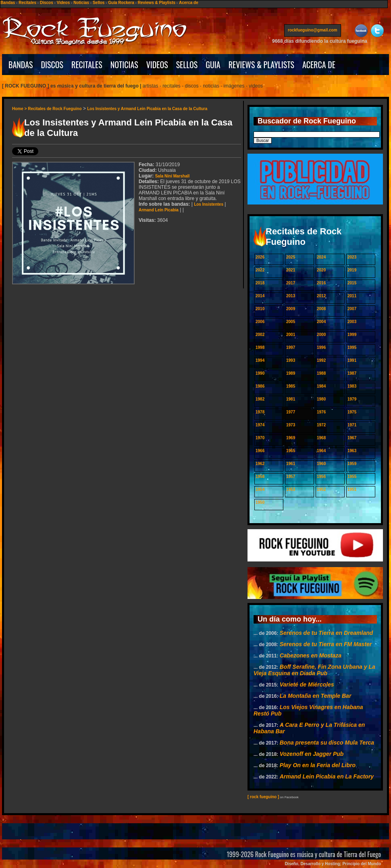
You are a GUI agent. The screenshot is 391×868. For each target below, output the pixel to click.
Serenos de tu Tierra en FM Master (326, 644)
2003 (352, 322)
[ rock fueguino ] (263, 797)
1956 (321, 477)
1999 (352, 335)
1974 (260, 425)
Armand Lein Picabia (159, 210)
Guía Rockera (121, 3)
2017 (291, 283)
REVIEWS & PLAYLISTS (261, 65)
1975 (352, 412)
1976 (321, 412)
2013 (291, 296)
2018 (260, 283)
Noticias (81, 3)
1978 (260, 412)
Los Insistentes (209, 204)
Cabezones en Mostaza (311, 655)
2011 (352, 296)
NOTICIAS (124, 65)
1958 (260, 477)
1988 (321, 373)
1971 (352, 425)
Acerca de (189, 3)
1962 (260, 464)
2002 (260, 335)
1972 (321, 425)
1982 (260, 399)
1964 (321, 451)
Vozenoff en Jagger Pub (312, 754)
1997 (291, 347)
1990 (260, 373)
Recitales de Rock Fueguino (55, 109)
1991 (352, 360)
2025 (291, 257)
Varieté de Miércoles (307, 684)
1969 (291, 438)
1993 (291, 360)
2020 (321, 270)
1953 (291, 489)
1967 (352, 438)
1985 (291, 386)
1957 (291, 477)
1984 (321, 386)
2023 (352, 257)
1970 (260, 438)
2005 (291, 322)
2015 (352, 283)
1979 (352, 399)
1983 (352, 386)
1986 (260, 386)
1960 (321, 464)
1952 (321, 489)
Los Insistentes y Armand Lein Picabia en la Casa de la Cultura (147, 109)
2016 (321, 283)
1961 (291, 464)
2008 (321, 309)
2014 (260, 296)
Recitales (27, 3)
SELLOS (187, 65)
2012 (321, 296)
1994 (260, 360)
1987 (352, 373)
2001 (291, 335)
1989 (291, 373)
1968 (321, 438)
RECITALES (87, 65)
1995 (352, 347)
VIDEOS (157, 65)
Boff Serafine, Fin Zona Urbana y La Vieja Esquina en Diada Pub (314, 670)
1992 (321, 360)
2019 (352, 270)
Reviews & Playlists (157, 3)
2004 (321, 322)
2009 (291, 309)
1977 (291, 412)
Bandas (8, 3)
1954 (260, 489)
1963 (352, 451)
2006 (260, 322)
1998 (260, 347)
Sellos (99, 3)
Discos (47, 3)
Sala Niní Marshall (173, 176)
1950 (260, 502)
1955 (352, 477)
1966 (260, 451)
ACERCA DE (319, 65)
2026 (260, 257)
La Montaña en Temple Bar (316, 696)
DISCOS (52, 65)
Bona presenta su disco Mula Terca (327, 743)
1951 (352, 489)
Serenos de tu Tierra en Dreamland (327, 633)
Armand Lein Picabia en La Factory (327, 776)
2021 (291, 270)
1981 (291, 399)
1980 (321, 399)
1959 (352, 464)
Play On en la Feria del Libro (318, 765)
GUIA (213, 65)
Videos (63, 3)
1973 (291, 425)
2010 (260, 309)
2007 (352, 309)
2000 (321, 335)
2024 (321, 257)
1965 (291, 451)
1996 (321, 347)
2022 (260, 270)
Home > (20, 109)
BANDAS (21, 65)
